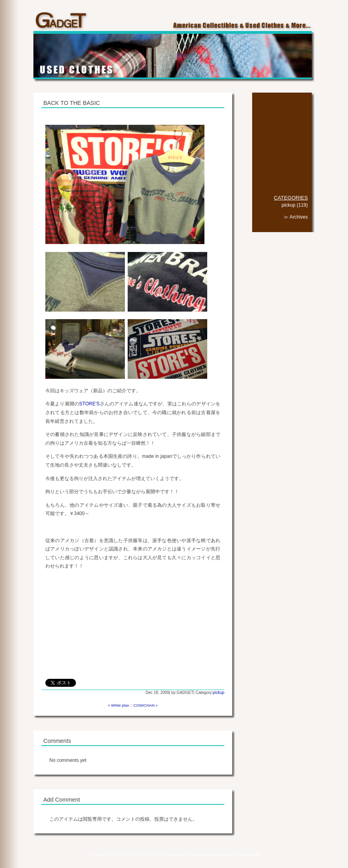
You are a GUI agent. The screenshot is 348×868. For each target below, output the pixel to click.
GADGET (60, 21)
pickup (219, 693)
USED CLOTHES (282, 125)
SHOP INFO (282, 155)
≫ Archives (296, 217)
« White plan (118, 705)
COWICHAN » (145, 705)
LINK (282, 175)
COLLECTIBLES (282, 115)
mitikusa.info (249, 854)
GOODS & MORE (282, 135)
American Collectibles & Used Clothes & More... (244, 26)
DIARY (282, 165)
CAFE (282, 145)
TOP (282, 106)
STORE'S (89, 404)
